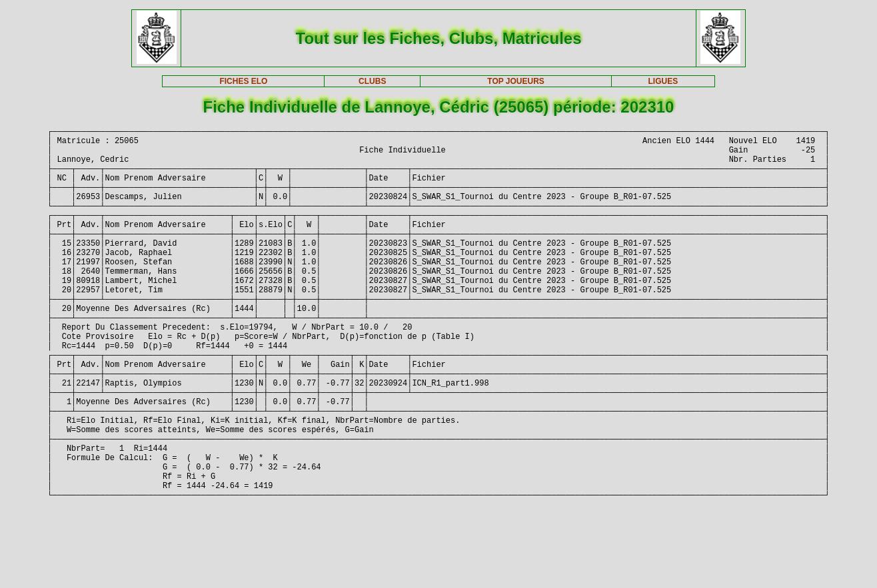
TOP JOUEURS (516, 81)
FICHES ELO (243, 81)
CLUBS (372, 81)
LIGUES (663, 81)
